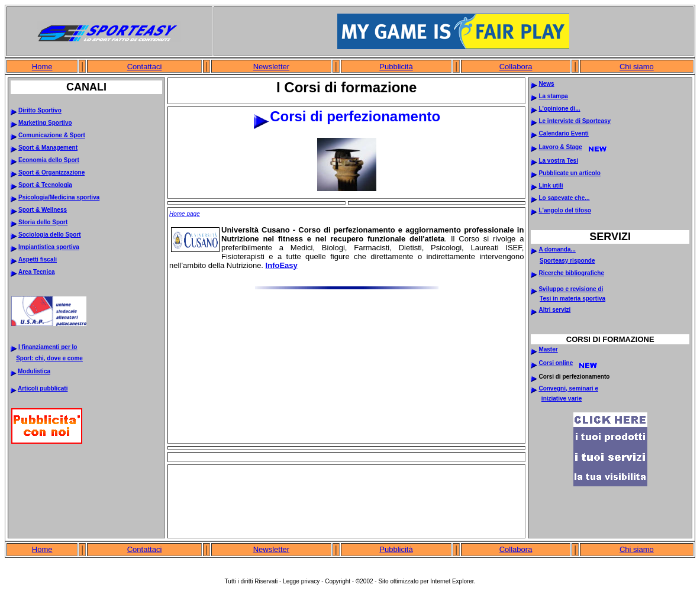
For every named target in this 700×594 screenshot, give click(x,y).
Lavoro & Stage (560, 147)
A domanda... (557, 249)
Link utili (551, 185)
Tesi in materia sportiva (572, 298)
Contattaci (145, 67)
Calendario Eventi (563, 133)
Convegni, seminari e (568, 388)
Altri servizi (554, 310)
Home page (185, 214)
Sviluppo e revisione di (571, 289)
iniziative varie (562, 398)
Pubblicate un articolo (569, 173)
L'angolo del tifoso (564, 210)
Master (548, 349)
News (546, 84)
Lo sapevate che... (564, 198)
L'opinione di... (559, 109)
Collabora (516, 67)
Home (42, 67)
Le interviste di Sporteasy (575, 121)
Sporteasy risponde (567, 261)
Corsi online (556, 363)
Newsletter (271, 67)
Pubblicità (396, 67)
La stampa (553, 96)
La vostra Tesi (558, 161)
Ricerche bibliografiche (571, 273)
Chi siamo (637, 67)
